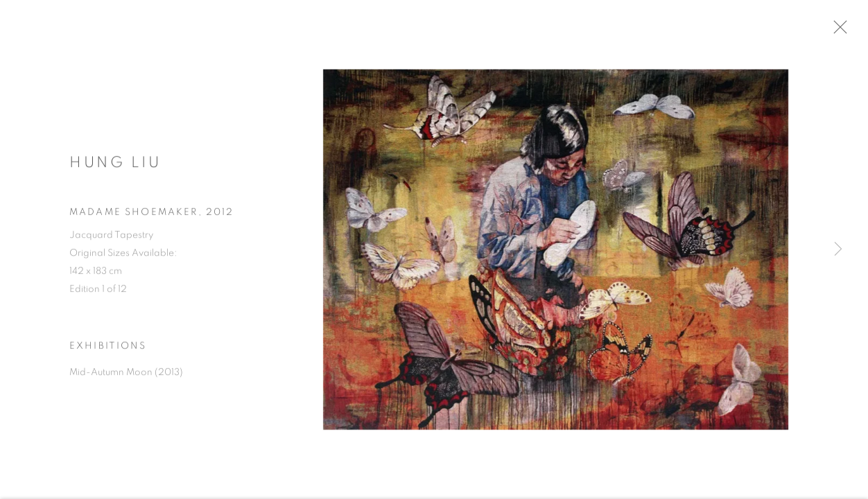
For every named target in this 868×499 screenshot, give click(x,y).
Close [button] (847, 31)
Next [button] (838, 249)
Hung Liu (115, 166)
